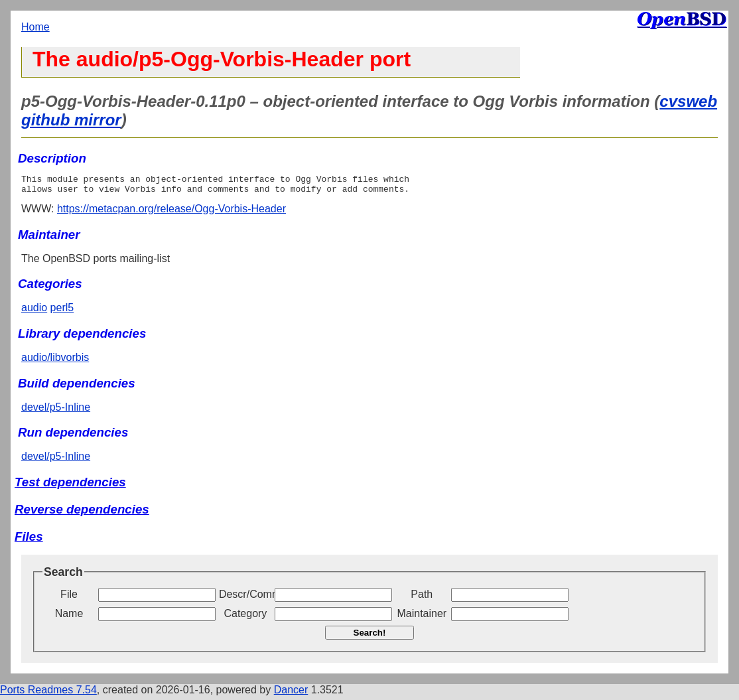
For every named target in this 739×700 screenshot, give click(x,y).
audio (34, 312)
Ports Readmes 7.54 (48, 694)
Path (422, 598)
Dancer (291, 694)
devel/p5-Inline (56, 411)
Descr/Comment (245, 598)
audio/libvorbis (55, 361)
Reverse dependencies (82, 513)
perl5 (62, 312)
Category (245, 617)
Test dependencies (70, 486)
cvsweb (688, 101)
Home (35, 27)
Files (29, 540)
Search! (370, 637)
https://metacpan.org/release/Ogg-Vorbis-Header (171, 213)
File (69, 598)
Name (69, 617)
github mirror (71, 120)
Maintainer (422, 617)
